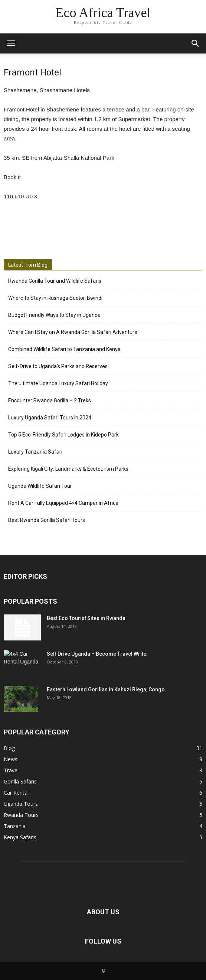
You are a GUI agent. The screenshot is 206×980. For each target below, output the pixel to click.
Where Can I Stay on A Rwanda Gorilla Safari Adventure (73, 332)
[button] (196, 43)
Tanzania (15, 826)
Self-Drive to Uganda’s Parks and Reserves (58, 366)
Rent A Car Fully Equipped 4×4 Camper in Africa (63, 503)
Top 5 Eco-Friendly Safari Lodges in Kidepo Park (63, 435)
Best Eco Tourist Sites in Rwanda (86, 618)
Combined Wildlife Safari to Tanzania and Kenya (64, 349)
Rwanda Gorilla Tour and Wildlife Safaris (55, 281)
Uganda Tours (21, 804)
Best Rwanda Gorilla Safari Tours (47, 520)
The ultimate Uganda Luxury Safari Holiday (58, 383)
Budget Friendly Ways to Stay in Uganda (54, 315)
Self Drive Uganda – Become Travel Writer (98, 654)
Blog (9, 748)
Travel (11, 770)
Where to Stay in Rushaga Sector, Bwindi (55, 298)
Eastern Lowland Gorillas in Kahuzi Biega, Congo (106, 689)
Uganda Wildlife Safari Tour (40, 486)
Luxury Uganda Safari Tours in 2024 (50, 418)
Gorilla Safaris (20, 781)
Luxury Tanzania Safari (35, 452)
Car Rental (16, 793)
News (11, 759)
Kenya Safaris (20, 837)
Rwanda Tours (21, 815)
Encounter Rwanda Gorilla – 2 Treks (50, 400)
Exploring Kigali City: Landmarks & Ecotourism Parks (68, 469)
